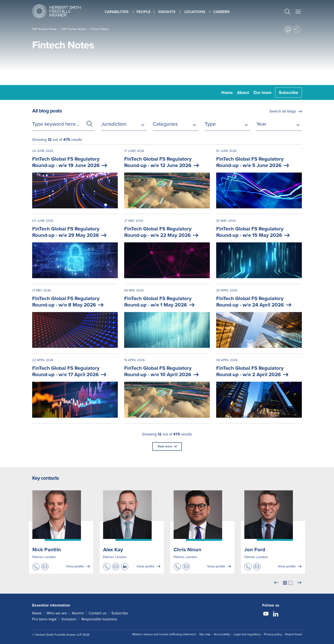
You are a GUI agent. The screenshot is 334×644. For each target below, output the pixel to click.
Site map (205, 633)
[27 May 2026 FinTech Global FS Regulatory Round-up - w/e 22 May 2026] (167, 258)
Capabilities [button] (117, 12)
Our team (262, 92)
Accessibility (222, 633)
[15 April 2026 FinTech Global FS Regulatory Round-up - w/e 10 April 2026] (167, 397)
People (143, 12)
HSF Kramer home (44, 29)
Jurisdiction (114, 124)
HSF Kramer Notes (74, 29)
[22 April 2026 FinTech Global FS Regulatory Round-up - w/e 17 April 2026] (75, 397)
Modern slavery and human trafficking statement (164, 633)
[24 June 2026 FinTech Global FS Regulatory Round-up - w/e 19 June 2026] (75, 179)
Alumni (78, 611)
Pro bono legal (44, 617)
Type (210, 124)
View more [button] (165, 446)
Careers (221, 12)
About (243, 92)
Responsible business (99, 617)
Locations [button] (195, 12)
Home (227, 92)
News (37, 611)
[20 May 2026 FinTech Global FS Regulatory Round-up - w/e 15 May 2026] (259, 258)
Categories (165, 124)
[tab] (285, 589)
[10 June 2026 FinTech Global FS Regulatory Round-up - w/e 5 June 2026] (259, 179)
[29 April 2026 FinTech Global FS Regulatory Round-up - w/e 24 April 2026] (259, 327)
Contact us (97, 611)
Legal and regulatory (247, 633)
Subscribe (289, 92)
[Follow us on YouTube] (266, 613)
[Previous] (276, 589)
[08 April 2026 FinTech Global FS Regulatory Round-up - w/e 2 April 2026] (259, 397)
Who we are (57, 611)
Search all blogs (283, 111)
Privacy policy (273, 633)
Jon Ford (255, 556)
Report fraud (294, 633)
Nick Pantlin (47, 556)
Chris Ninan (187, 556)
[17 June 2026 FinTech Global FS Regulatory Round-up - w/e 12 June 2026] (167, 179)
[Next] (299, 589)
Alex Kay (113, 556)
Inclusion (69, 617)
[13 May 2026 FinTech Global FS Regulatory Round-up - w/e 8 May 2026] (75, 327)
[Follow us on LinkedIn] (276, 613)
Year (261, 124)
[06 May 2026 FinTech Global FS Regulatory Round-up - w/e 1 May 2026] (167, 327)
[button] (287, 12)
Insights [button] (167, 12)
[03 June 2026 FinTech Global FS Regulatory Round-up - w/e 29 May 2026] (75, 258)
